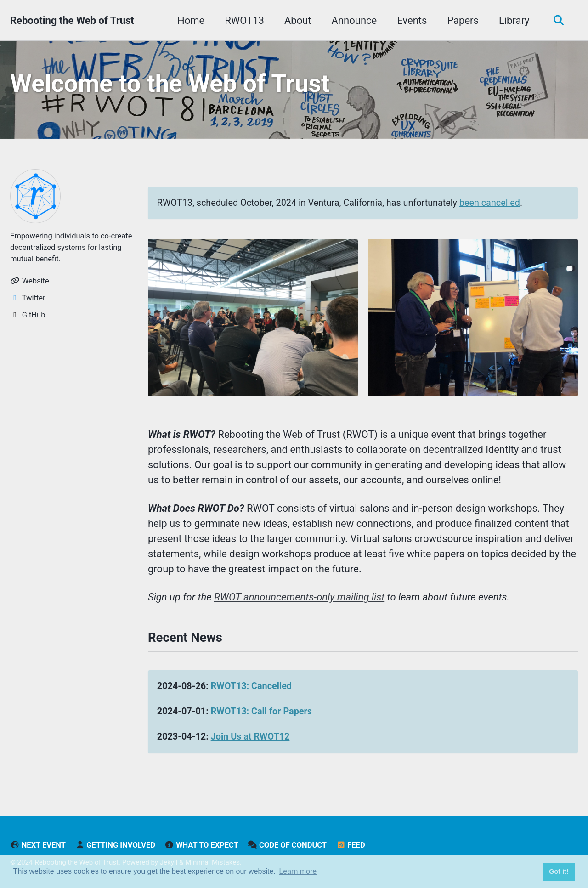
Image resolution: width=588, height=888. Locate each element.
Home (191, 20)
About (298, 20)
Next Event (38, 845)
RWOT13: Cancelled (251, 686)
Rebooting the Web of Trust (72, 20)
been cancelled (490, 203)
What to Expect (201, 845)
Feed (351, 845)
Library (514, 20)
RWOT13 (244, 20)
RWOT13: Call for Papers (261, 711)
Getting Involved (115, 845)
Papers (463, 20)
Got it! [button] (559, 871)
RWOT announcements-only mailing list (299, 597)
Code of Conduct (287, 845)
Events (412, 20)
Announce (354, 20)
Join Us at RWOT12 (250, 737)
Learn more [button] (298, 871)
